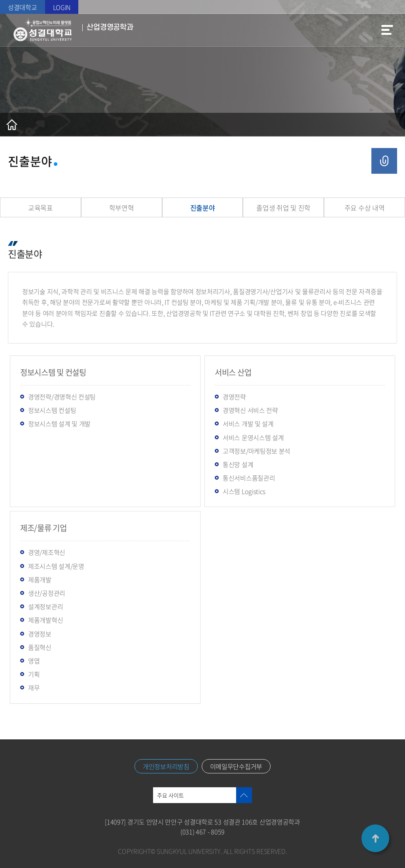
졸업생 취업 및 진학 (283, 208)
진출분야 (203, 208)
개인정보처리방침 (166, 766)
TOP (375, 838)
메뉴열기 (387, 30)
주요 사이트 (170, 795)
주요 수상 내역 (365, 208)
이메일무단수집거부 (236, 766)
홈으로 (12, 125)
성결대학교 (23, 7)
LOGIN (62, 7)
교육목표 (41, 208)
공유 (384, 161)
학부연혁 (122, 208)
